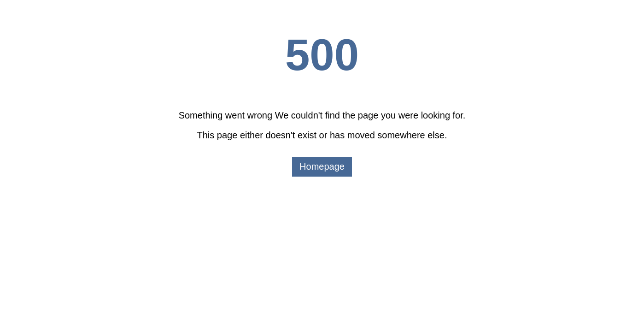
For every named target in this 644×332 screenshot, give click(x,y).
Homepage (322, 166)
